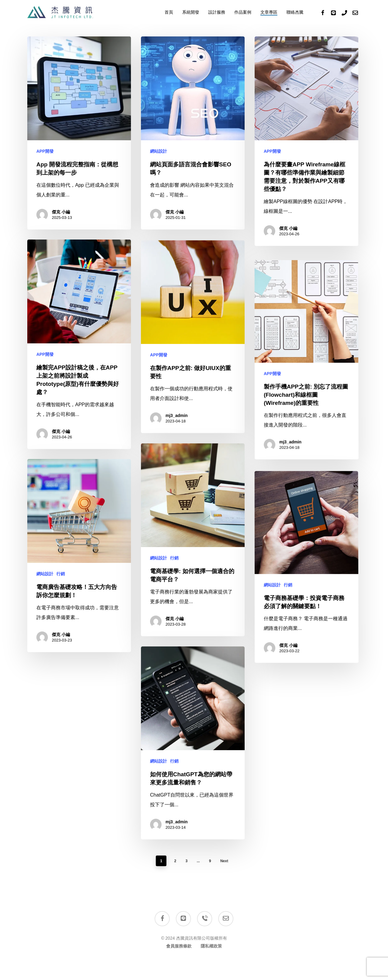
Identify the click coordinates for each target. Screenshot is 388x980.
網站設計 (159, 151)
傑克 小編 (61, 212)
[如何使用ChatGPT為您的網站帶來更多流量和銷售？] (193, 837)
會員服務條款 (179, 946)
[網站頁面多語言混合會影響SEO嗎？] (193, 133)
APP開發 (45, 151)
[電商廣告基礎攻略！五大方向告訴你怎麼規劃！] (78, 613)
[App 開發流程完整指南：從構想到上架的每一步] (79, 133)
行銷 (174, 645)
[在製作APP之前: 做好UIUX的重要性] (193, 430)
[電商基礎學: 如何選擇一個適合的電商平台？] (193, 634)
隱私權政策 (211, 946)
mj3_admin (176, 905)
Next (224, 861)
